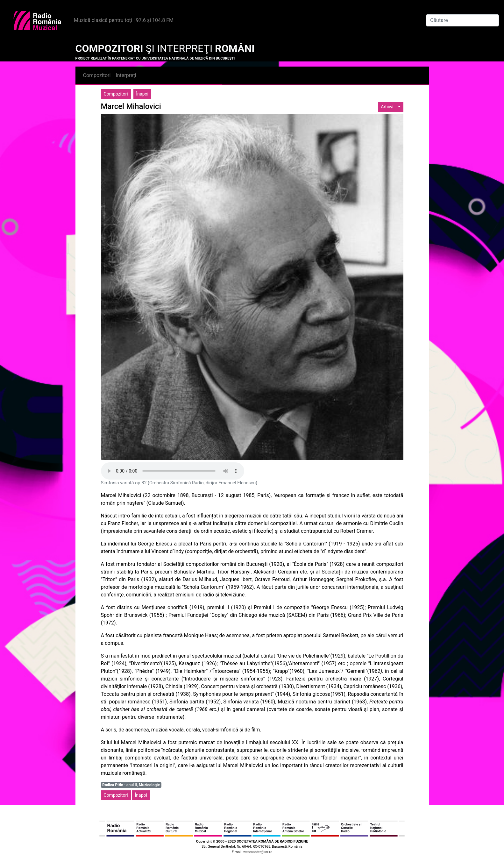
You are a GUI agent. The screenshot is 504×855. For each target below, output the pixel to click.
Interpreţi (126, 75)
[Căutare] (462, 20)
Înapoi (142, 94)
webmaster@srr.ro (258, 852)
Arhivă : (389, 107)
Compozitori (97, 75)
